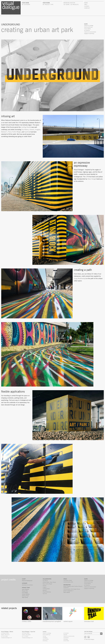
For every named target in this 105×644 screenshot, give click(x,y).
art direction (87, 585)
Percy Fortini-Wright (14, 132)
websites (65, 635)
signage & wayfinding (89, 588)
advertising (45, 641)
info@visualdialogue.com (7, 638)
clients (87, 6)
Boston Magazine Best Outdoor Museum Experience (73, 587)
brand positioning (88, 582)
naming (44, 636)
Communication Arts (68, 582)
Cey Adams (25, 130)
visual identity (87, 584)
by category (26, 5)
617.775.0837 (25, 636)
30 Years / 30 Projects (71, 5)
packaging (66, 639)
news (86, 3)
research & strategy (89, 580)
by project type (48, 5)
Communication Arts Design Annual (72, 589)
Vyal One (45, 594)
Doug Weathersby (80, 279)
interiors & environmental (90, 587)
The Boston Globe (68, 580)
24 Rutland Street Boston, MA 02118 (5, 634)
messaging (45, 638)
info (86, 5)
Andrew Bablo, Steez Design (49, 582)
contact (87, 8)
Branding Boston (69, 3)
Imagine (38, 130)
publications (66, 638)
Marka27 (4, 132)
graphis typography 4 (68, 591)
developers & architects (27, 585)
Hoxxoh (32, 130)
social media (66, 641)
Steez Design (92, 179)
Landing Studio (26, 127)
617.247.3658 (4, 636)
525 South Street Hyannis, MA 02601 (26, 634)
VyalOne (27, 132)
